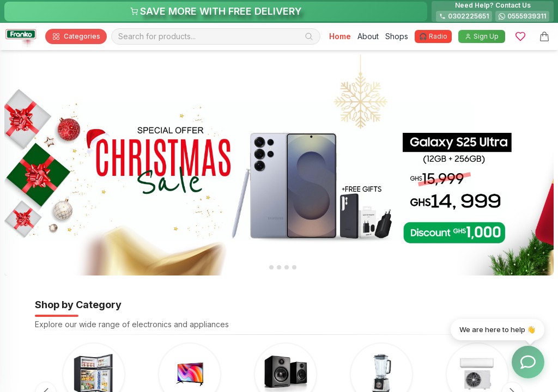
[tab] (263, 268)
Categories (76, 36)
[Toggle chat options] (528, 362)
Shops (397, 36)
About (368, 36)
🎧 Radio (433, 36)
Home (340, 36)
